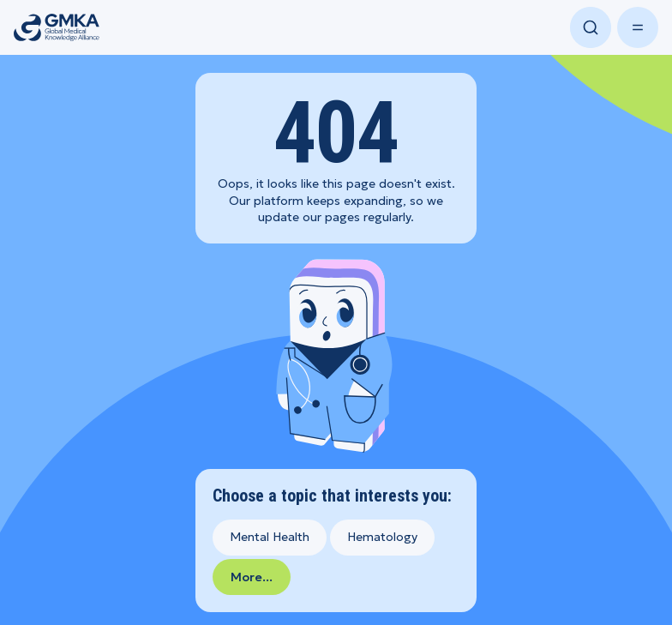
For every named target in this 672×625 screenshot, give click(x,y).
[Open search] (591, 27)
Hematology (382, 537)
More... (252, 577)
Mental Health (270, 537)
